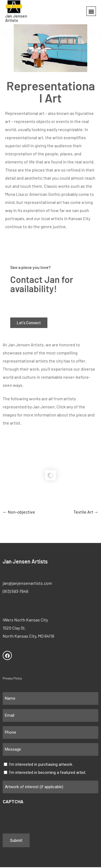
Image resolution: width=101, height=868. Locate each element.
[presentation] (44, 818)
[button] (91, 11)
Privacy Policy (12, 679)
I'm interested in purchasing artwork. (41, 765)
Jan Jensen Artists (16, 18)
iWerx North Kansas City (25, 621)
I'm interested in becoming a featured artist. (48, 773)
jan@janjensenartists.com (27, 584)
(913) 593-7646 (15, 592)
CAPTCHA (13, 803)
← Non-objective (19, 513)
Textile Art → (86, 513)
